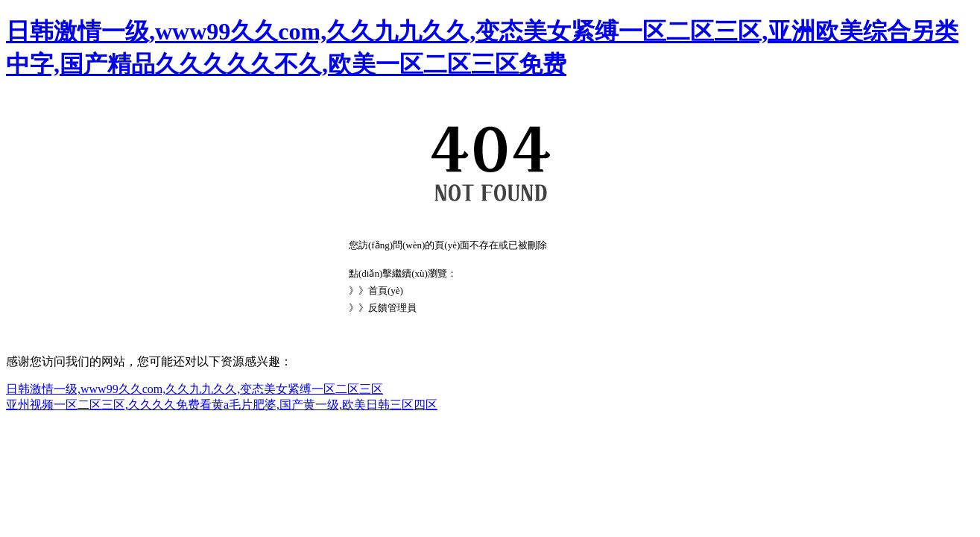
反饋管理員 (392, 308)
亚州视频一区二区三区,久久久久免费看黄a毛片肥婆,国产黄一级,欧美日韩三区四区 (222, 405)
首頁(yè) (386, 291)
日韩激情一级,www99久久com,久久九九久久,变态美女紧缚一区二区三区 (195, 389)
